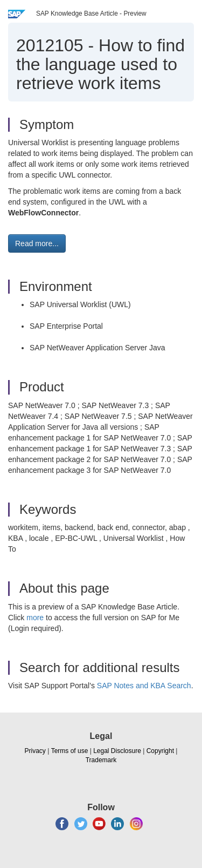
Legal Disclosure (117, 751)
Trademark (101, 760)
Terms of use (70, 751)
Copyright (160, 751)
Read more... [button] (37, 243)
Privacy (35, 751)
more (35, 618)
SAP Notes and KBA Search (144, 686)
